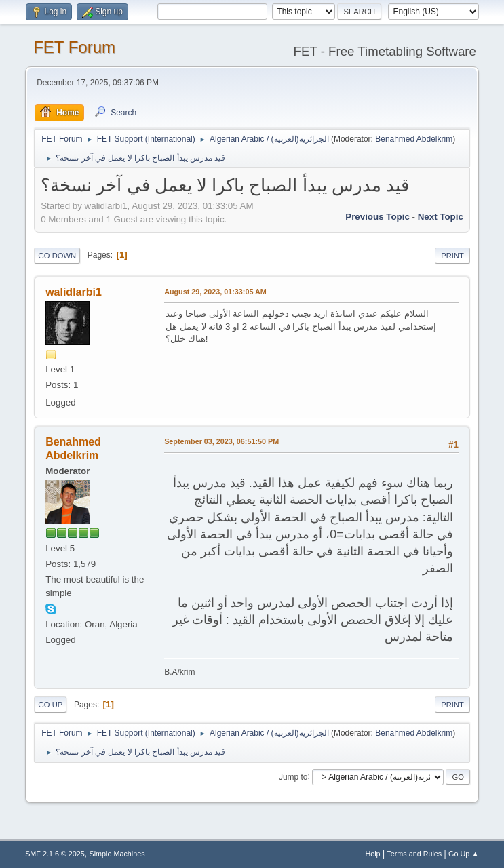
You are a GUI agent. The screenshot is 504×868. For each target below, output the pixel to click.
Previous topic (377, 217)
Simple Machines (117, 854)
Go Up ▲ (464, 854)
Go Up (50, 705)
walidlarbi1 (74, 292)
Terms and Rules (414, 854)
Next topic (441, 217)
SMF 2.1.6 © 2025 (55, 854)
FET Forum (74, 47)
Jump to (293, 776)
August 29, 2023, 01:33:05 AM (215, 292)
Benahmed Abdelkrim (414, 139)
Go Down (57, 256)
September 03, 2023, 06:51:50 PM (221, 441)
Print (452, 256)
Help (372, 854)
